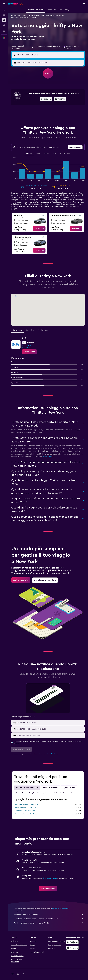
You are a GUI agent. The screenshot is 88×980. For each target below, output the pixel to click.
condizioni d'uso (37, 754)
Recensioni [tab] (30, 330)
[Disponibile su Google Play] (46, 99)
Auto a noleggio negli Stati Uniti (33, 15)
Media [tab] (38, 153)
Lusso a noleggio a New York (25, 808)
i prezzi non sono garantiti (60, 908)
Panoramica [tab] (18, 330)
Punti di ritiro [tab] (43, 330)
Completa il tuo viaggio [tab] (38, 793)
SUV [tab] (55, 153)
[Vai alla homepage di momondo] (16, 3)
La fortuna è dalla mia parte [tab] (62, 793)
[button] (4, 4)
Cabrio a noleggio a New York (26, 814)
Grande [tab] (47, 153)
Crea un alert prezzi (50, 878)
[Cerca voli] (4, 10)
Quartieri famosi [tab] (69, 788)
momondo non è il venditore (49, 915)
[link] (39, 228)
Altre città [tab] (20, 793)
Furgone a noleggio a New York (26, 804)
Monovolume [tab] (65, 153)
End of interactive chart (11, 179)
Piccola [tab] (29, 153)
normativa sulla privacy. (51, 754)
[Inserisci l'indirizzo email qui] (50, 735)
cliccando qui (48, 457)
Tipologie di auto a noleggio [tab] (27, 788)
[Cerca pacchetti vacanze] (4, 25)
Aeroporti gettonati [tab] (50, 788)
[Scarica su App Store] (72, 948)
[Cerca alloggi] (4, 15)
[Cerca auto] (4, 20)
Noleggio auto (16, 15)
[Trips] (4, 31)
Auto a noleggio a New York (55, 15)
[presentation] (60, 99)
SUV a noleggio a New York (25, 811)
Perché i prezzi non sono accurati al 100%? (49, 923)
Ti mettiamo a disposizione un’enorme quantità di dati (49, 919)
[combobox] (23, 47)
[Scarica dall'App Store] (60, 99)
